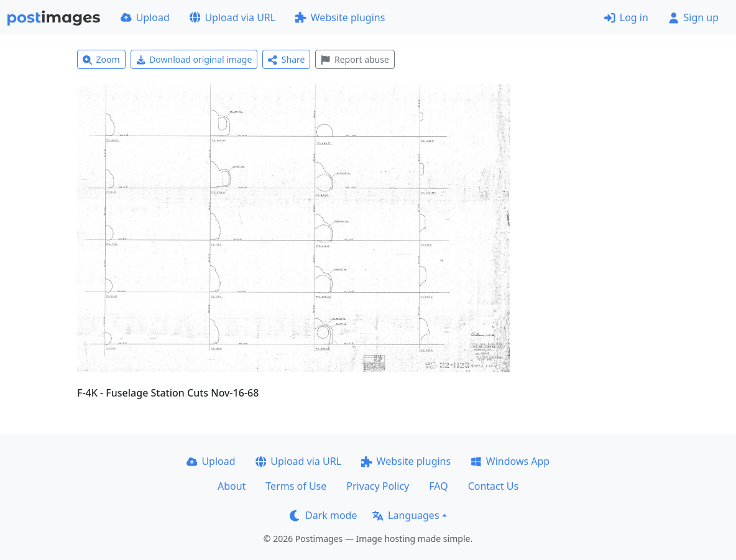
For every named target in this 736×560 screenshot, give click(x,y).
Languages (406, 515)
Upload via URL (232, 17)
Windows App (510, 461)
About (232, 486)
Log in (626, 17)
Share (286, 59)
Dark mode (323, 515)
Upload (145, 17)
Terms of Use (296, 486)
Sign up (693, 17)
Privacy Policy (378, 486)
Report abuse (355, 59)
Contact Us (493, 486)
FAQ (438, 486)
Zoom (101, 59)
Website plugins (340, 17)
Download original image (194, 59)
